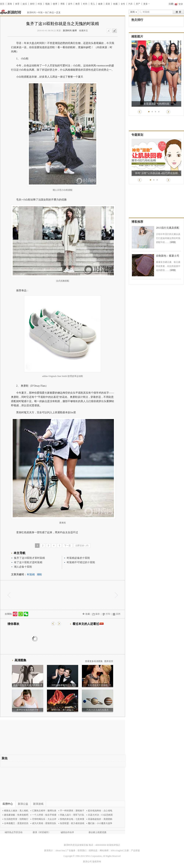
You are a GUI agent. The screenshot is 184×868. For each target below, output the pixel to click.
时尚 (85, 4)
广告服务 (71, 851)
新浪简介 (49, 851)
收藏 (115, 4)
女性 (123, 4)
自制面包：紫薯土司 (168, 256)
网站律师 (104, 851)
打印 (108, 614)
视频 (47, 4)
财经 (32, 4)
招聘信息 (93, 851)
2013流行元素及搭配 (168, 228)
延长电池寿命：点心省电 (100, 811)
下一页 (68, 546)
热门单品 (49, 13)
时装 (40, 13)
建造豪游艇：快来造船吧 (16, 815)
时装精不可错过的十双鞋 (81, 562)
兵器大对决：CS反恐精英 (100, 815)
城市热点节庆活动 (14, 832)
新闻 (10, 4)
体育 (17, 4)
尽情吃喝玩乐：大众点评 (44, 819)
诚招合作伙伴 (67, 832)
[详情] (173, 242)
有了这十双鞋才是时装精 (28, 562)
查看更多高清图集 (94, 661)
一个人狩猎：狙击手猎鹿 (44, 815)
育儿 (93, 4)
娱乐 (25, 4)
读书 (70, 4)
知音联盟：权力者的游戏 (72, 823)
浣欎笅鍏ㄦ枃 (82, 546)
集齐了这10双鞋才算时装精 (29, 558)
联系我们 (82, 851)
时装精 (31, 575)
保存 (98, 614)
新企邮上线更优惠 (98, 832)
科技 (40, 4)
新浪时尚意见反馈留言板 (76, 845)
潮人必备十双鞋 (23, 567)
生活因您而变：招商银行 (16, 819)
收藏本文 (84, 31)
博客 (63, 4)
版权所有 (97, 862)
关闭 (118, 614)
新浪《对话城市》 (42, 832)
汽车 (130, 4)
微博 (55, 4)
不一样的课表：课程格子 (72, 811)
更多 (146, 4)
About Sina (60, 851)
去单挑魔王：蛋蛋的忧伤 (16, 823)
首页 (2, 4)
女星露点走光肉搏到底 (156, 104)
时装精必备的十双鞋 (78, 558)
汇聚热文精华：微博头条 (44, 811)
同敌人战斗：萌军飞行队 (72, 815)
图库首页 (109, 661)
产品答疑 (135, 851)
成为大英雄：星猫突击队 (44, 823)
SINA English (117, 851)
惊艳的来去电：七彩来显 (72, 819)
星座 (108, 4)
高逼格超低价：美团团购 (100, 819)
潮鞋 (39, 575)
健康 (100, 4)
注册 (171, 4)
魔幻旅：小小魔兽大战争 (100, 823)
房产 (138, 4)
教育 (78, 4)
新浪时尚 (31, 13)
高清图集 (20, 660)
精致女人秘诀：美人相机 (16, 811)
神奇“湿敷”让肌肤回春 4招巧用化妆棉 (156, 173)
